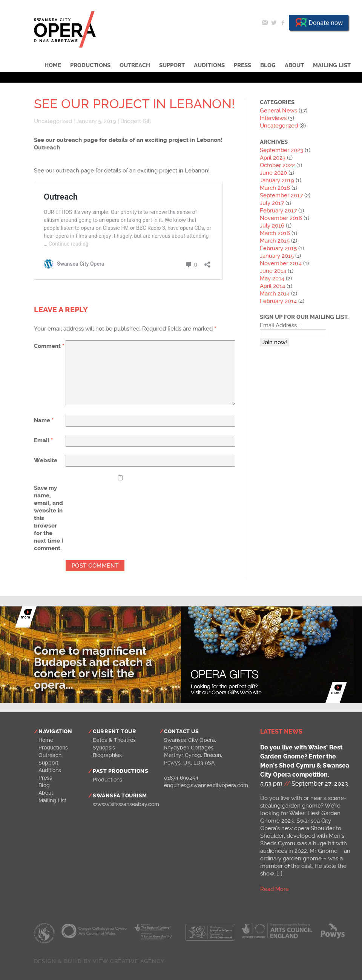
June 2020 (273, 173)
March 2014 (275, 294)
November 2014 (281, 263)
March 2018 (275, 188)
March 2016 (275, 233)
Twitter (274, 23)
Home (53, 65)
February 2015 (278, 248)
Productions (90, 65)
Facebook (283, 23)
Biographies (107, 755)
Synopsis (104, 748)
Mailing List (332, 65)
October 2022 (277, 165)
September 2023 (281, 150)
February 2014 (278, 301)
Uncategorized (53, 121)
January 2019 (277, 180)
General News (278, 111)
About (294, 65)
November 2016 (281, 218)
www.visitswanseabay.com (126, 804)
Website (46, 460)
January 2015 (277, 256)
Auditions (209, 65)
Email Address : (280, 325)
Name (44, 420)
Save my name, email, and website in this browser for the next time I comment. (49, 518)
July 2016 (272, 226)
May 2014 (272, 278)
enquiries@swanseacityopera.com (206, 785)
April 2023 (273, 158)
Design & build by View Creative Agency (99, 961)
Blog (268, 65)
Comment (49, 346)
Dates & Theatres (114, 740)
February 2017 (278, 211)
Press (242, 65)
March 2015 (275, 241)
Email (265, 23)
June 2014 (273, 271)
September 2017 (281, 195)
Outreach (135, 65)
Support (172, 65)
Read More (275, 889)
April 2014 (272, 286)
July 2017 (272, 203)
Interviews (273, 118)
